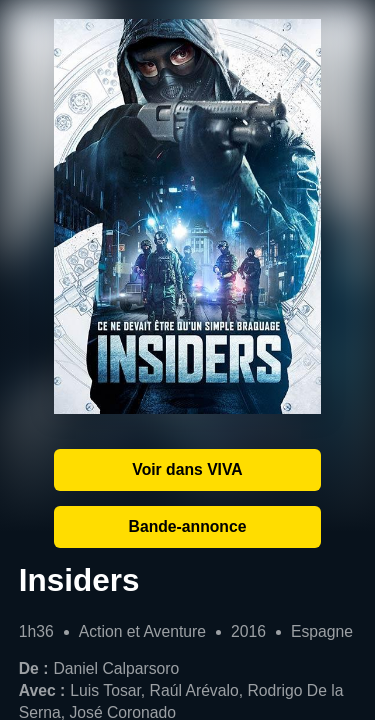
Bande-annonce (188, 526)
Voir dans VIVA (187, 469)
